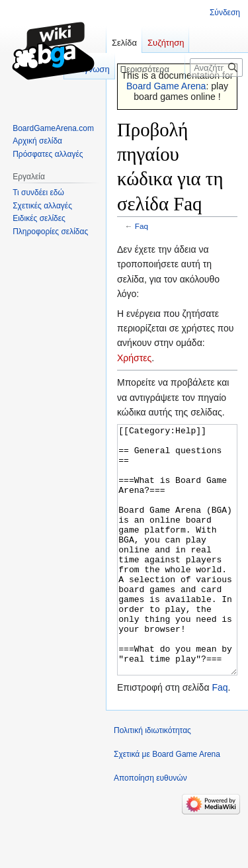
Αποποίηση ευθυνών (150, 828)
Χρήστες (134, 358)
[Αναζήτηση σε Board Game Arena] (216, 67)
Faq (142, 226)
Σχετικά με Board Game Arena (167, 804)
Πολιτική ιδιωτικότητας (152, 780)
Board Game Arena (166, 86)
